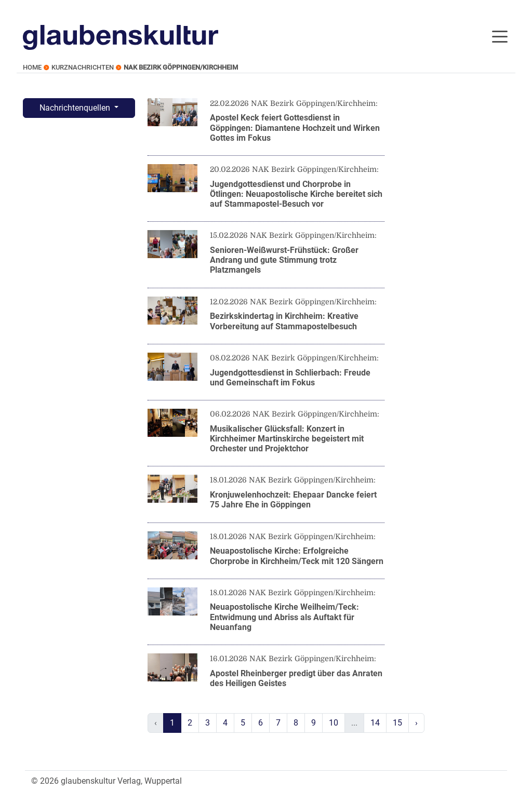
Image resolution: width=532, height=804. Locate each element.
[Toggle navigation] (500, 36)
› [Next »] (416, 723)
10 (334, 723)
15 (397, 723)
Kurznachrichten (83, 67)
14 (375, 723)
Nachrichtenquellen (76, 108)
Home (32, 67)
